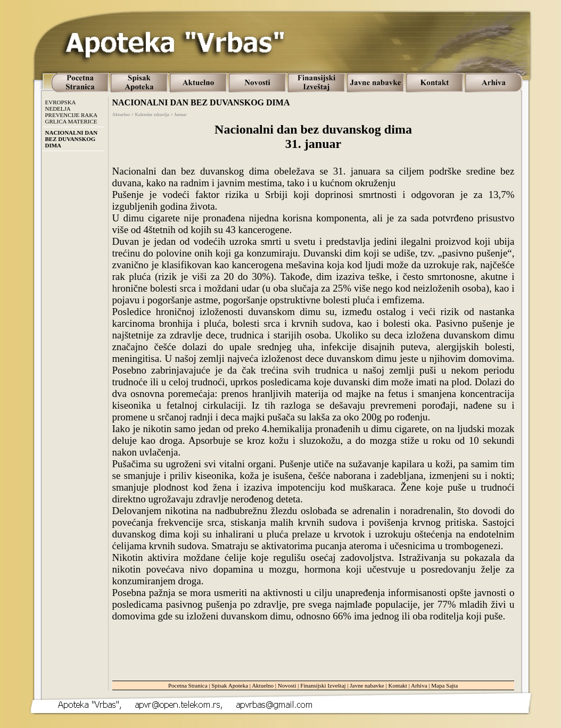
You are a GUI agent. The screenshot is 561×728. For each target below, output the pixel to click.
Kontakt (397, 685)
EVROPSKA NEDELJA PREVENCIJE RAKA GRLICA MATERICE (72, 112)
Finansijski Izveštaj (323, 685)
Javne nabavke (367, 685)
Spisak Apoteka (230, 685)
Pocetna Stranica (188, 685)
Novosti (287, 685)
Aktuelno (263, 685)
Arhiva (419, 685)
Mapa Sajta (444, 685)
